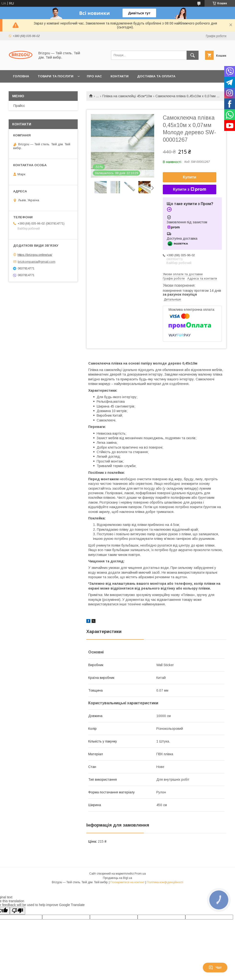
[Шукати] (193, 55)
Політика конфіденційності (165, 882)
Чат (215, 968)
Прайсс (19, 106)
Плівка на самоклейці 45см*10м (127, 96)
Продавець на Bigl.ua (117, 878)
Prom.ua (140, 874)
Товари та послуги (56, 76)
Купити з (189, 189)
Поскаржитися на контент (127, 882)
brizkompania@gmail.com (37, 262)
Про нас (94, 76)
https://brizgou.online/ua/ (35, 255)
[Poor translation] (18, 911)
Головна (21, 76)
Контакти (120, 76)
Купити (190, 177)
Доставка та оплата (156, 76)
